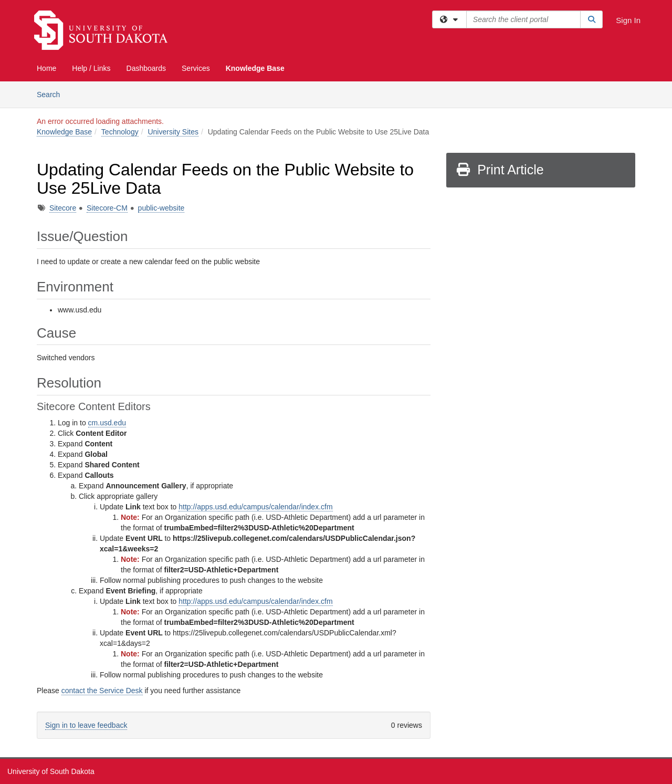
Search (52, 94)
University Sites (173, 132)
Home (46, 68)
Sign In (628, 20)
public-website (161, 208)
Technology (120, 132)
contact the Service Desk (102, 691)
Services (196, 68)
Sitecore (63, 208)
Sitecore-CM (107, 208)
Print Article (500, 170)
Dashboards (146, 68)
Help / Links (91, 68)
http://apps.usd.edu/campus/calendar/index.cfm (255, 507)
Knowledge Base (255, 68)
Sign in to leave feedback (86, 725)
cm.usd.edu (107, 423)
